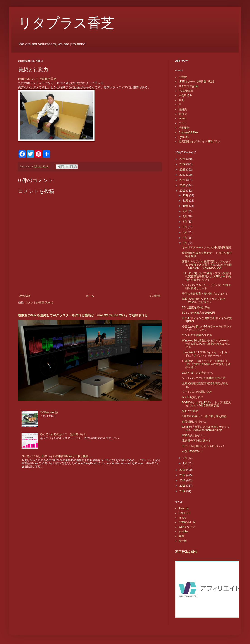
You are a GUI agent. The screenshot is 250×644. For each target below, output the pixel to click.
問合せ (183, 114)
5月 (185, 232)
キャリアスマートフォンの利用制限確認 (206, 248)
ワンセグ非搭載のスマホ (197, 335)
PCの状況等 (186, 91)
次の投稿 (25, 296)
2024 (183, 164)
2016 (183, 481)
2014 (183, 491)
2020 (183, 185)
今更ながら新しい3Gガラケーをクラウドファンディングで (207, 328)
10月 (186, 206)
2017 (183, 475)
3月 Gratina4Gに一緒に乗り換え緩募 (204, 416)
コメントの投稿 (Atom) (39, 303)
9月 (185, 211)
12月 (186, 195)
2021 (183, 180)
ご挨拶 (183, 77)
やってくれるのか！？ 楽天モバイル (63, 434)
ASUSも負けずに (193, 397)
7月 (185, 222)
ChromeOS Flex (188, 132)
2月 (185, 458)
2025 (183, 159)
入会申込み (185, 95)
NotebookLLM (187, 522)
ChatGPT (184, 513)
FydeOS (184, 137)
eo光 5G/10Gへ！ (193, 451)
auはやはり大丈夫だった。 (198, 373)
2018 (183, 470)
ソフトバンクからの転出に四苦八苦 (204, 378)
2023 (183, 170)
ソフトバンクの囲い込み (197, 392)
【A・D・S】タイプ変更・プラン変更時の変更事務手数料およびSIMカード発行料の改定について (207, 277)
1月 (185, 463)
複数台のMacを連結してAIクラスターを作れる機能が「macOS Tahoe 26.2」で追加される (83, 315)
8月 (185, 216)
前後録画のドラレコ (194, 422)
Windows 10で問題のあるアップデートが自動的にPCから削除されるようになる (206, 344)
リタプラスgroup (189, 86)
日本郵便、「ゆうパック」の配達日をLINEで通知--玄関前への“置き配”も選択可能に (206, 364)
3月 (185, 243)
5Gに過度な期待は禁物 (196, 308)
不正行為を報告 (186, 552)
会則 (181, 100)
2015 (183, 486)
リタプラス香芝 (66, 23)
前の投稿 (155, 296)
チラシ (183, 123)
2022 (183, 175)
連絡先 (183, 109)
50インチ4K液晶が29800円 (198, 313)
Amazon (184, 508)
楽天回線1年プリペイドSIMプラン (199, 142)
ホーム (90, 296)
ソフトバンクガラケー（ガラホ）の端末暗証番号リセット (206, 287)
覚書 (181, 536)
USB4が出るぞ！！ (194, 435)
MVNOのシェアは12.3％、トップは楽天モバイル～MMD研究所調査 (206, 404)
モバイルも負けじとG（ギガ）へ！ (203, 446)
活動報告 (184, 128)
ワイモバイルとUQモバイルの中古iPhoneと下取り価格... (56, 456)
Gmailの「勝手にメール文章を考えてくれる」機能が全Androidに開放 (206, 428)
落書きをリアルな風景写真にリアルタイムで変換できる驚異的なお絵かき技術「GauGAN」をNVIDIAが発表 (207, 265)
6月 (185, 227)
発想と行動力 (190, 411)
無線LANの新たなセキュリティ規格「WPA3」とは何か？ (204, 300)
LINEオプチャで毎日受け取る (197, 82)
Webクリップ (187, 527)
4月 (185, 238)
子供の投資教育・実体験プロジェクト (205, 294)
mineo (182, 118)
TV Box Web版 (49, 412)
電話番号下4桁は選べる (196, 441)
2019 (183, 191)
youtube (183, 531)
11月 (186, 201)
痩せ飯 (183, 541)
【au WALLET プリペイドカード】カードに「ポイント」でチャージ (206, 354)
